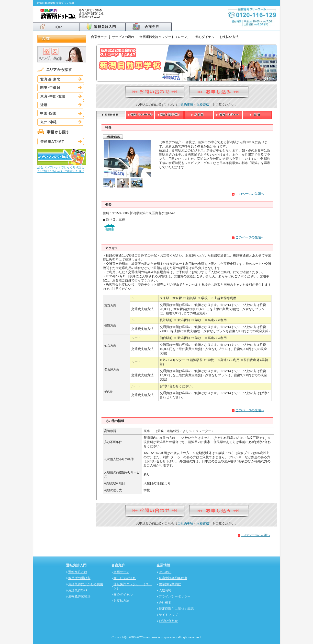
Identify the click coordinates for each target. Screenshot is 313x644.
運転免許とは (78, 572)
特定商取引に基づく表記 (176, 609)
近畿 (61, 105)
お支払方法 (121, 601)
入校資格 (203, 105)
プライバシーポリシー (175, 596)
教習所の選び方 (79, 578)
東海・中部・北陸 (61, 96)
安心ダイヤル (205, 37)
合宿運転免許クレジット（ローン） (165, 37)
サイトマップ (168, 615)
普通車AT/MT (61, 141)
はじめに (165, 572)
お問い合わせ (168, 621)
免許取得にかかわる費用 (86, 584)
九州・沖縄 (61, 122)
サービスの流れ (123, 37)
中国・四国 (61, 113)
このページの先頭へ (250, 194)
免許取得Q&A (78, 590)
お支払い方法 (229, 37)
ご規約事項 (185, 105)
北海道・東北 (61, 79)
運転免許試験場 (79, 596)
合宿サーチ (99, 37)
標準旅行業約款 (170, 584)
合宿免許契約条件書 (173, 578)
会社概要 (165, 603)
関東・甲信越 (61, 88)
